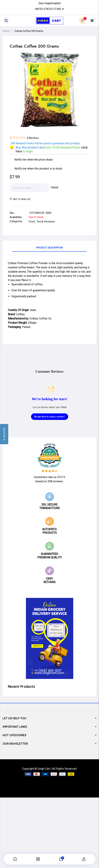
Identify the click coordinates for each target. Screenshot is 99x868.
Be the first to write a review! (50, 417)
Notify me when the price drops (34, 160)
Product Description (49, 248)
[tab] (49, 249)
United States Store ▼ (49, 9)
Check (55, 187)
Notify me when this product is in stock (38, 169)
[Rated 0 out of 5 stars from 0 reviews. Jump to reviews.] (24, 138)
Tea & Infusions (46, 221)
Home (6, 31)
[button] (4, 434)
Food (32, 221)
